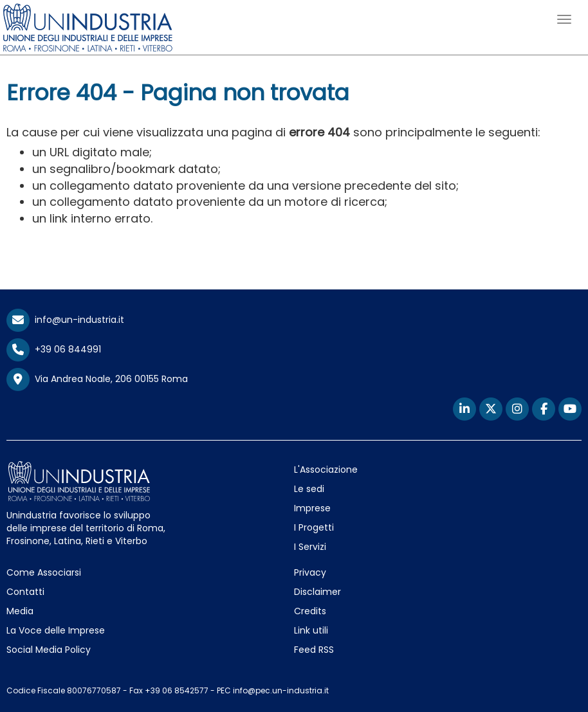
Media (20, 611)
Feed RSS (314, 650)
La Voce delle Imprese (56, 630)
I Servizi (310, 547)
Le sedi (309, 489)
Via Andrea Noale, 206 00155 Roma (97, 379)
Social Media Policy (49, 650)
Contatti (25, 592)
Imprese (312, 508)
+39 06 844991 (54, 349)
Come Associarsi (44, 572)
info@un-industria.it (65, 320)
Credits (310, 611)
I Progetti (314, 527)
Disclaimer (317, 592)
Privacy (310, 572)
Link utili (311, 630)
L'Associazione (326, 470)
